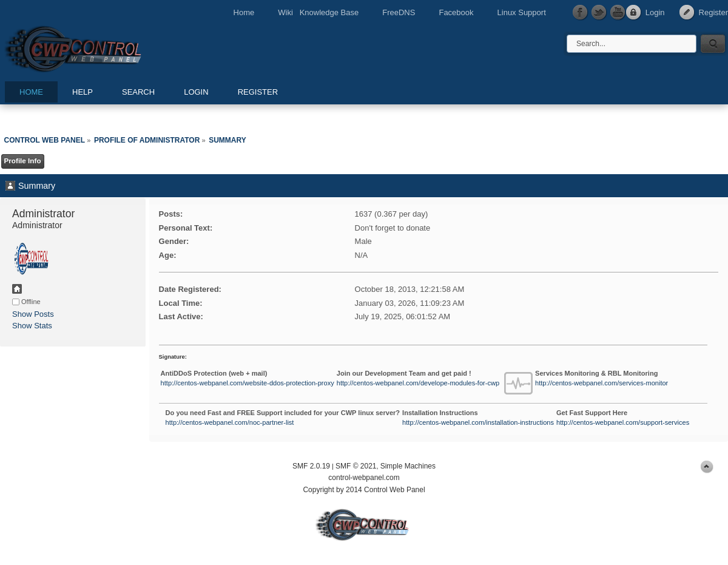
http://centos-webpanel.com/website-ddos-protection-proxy (248, 383)
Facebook (456, 12)
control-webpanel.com (364, 478)
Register (713, 12)
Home (244, 12)
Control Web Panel (100, 47)
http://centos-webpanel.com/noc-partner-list (230, 422)
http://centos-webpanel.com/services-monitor (602, 383)
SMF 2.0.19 (311, 466)
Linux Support (522, 12)
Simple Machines (408, 466)
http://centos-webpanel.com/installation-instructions (478, 422)
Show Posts (33, 314)
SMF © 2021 (356, 466)
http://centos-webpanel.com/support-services (623, 422)
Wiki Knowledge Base (318, 12)
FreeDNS (399, 12)
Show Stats (32, 326)
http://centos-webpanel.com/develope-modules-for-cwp (418, 383)
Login (655, 12)
